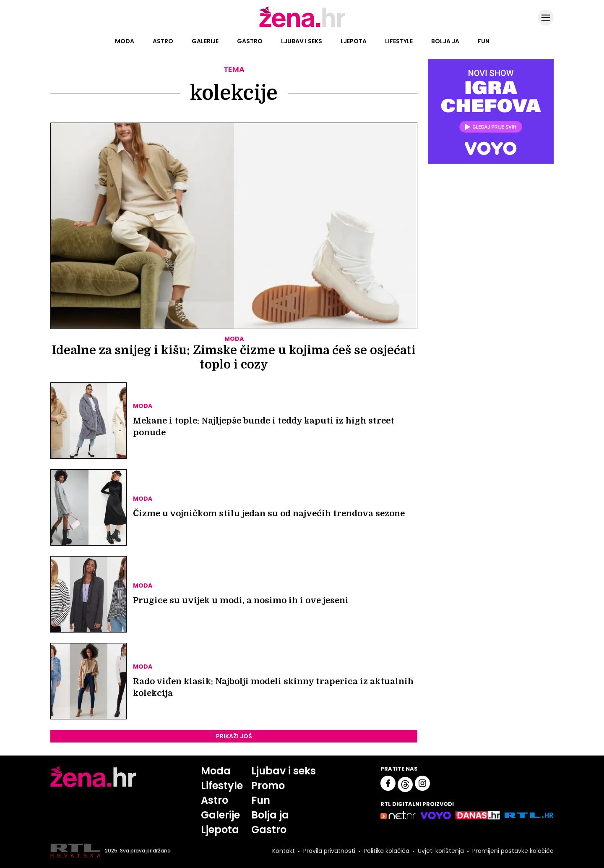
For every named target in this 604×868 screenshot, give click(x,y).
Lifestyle (399, 41)
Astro (163, 41)
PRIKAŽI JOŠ (234, 736)
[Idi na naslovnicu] (302, 26)
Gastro (250, 41)
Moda (125, 41)
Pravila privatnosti (329, 851)
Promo (268, 786)
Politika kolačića (387, 851)
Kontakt (284, 851)
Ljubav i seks (302, 41)
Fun (484, 41)
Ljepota (354, 41)
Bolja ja (445, 41)
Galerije (205, 41)
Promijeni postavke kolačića (513, 851)
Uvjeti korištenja (441, 851)
